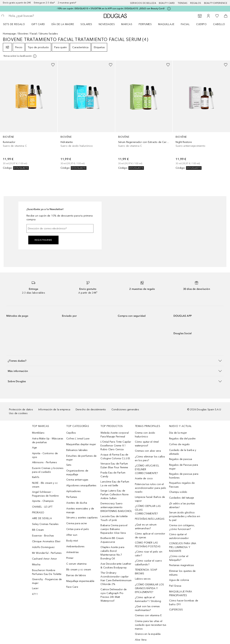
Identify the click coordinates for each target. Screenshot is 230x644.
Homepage (9, 34)
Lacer (35, 588)
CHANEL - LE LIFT (42, 507)
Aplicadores (73, 491)
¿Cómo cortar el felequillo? (179, 558)
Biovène (23, 34)
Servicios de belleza (143, 3)
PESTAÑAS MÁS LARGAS (150, 519)
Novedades (107, 24)
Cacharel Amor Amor (45, 559)
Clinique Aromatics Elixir (46, 541)
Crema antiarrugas (77, 480)
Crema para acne (77, 523)
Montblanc (38, 433)
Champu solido (178, 492)
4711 (35, 594)
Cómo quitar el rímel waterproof (147, 444)
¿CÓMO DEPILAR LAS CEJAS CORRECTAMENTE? (148, 510)
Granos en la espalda (148, 634)
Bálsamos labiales (77, 450)
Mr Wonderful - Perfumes (47, 553)
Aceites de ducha (77, 503)
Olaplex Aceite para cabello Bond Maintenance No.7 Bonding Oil (112, 553)
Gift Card (38, 24)
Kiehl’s (36, 477)
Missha (36, 565)
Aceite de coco (144, 478)
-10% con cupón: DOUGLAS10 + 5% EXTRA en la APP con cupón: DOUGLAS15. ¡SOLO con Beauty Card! (111, 8)
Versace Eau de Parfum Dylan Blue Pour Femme (114, 466)
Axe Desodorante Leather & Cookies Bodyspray (116, 566)
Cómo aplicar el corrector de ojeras (150, 536)
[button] (115, 361)
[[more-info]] (20, 56)
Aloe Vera (141, 640)
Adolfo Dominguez (43, 547)
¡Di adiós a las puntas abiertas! (182, 505)
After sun (72, 535)
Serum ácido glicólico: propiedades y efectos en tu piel (185, 516)
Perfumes (145, 24)
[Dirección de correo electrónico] (60, 228)
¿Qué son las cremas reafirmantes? (147, 608)
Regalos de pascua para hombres (184, 476)
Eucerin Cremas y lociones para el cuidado (48, 470)
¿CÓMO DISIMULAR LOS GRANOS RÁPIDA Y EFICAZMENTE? (149, 588)
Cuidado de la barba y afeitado (183, 452)
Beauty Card (167, 3)
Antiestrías (72, 552)
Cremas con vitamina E (148, 615)
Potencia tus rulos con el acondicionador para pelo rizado (151, 488)
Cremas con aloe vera (148, 451)
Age (35, 448)
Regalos (196, 3)
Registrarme (43, 240)
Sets (69, 465)
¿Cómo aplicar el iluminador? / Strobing (148, 599)
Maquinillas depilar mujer (81, 444)
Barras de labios (76, 575)
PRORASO (38, 513)
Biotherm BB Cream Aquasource (112, 540)
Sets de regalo (14, 24)
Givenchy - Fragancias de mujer (47, 581)
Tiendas (183, 3)
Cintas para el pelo (78, 529)
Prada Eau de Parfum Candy (113, 475)
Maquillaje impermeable (80, 581)
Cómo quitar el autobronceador (179, 536)
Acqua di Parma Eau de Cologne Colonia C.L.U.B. (115, 457)
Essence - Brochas (43, 536)
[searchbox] (34, 16)
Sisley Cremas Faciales (45, 524)
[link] (29, 115)
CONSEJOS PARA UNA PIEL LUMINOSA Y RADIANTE (183, 547)
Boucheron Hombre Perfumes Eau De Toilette (47, 572)
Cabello (219, 24)
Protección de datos (21, 410)
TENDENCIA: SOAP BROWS (146, 572)
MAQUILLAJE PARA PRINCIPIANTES (181, 593)
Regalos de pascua (181, 459)
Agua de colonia (179, 580)
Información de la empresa (54, 410)
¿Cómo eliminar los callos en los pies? (150, 459)
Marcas (127, 24)
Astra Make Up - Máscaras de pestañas (48, 440)
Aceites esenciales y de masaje (80, 510)
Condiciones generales (125, 410)
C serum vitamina (76, 564)
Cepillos (71, 433)
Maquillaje (166, 24)
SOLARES (86, 24)
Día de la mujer (178, 433)
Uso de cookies (18, 413)
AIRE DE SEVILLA (42, 518)
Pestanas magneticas (182, 565)
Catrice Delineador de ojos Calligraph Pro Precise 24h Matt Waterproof (114, 595)
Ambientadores (75, 546)
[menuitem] (16, 24)
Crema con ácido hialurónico (145, 435)
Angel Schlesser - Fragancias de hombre (45, 494)
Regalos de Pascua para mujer (184, 467)
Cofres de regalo (179, 444)
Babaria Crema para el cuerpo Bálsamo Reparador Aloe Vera (114, 529)
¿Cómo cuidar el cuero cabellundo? (148, 563)
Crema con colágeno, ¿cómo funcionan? (182, 527)
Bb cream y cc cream (79, 570)
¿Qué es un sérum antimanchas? (146, 527)
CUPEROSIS (176, 610)
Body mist (72, 541)
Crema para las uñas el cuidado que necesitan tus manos (151, 625)
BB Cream (38, 530)
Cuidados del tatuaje (182, 498)
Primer (70, 558)
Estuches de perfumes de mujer (81, 458)
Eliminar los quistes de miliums (182, 573)
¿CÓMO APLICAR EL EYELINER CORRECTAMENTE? (147, 469)
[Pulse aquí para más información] (169, 9)
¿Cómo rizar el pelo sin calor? (149, 554)
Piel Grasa (175, 586)
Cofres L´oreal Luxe (78, 439)
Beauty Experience (216, 3)
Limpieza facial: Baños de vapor (150, 499)
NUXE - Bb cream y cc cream (45, 485)
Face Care (72, 587)
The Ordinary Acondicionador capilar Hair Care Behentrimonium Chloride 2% (116, 578)
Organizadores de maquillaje (77, 473)
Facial (185, 24)
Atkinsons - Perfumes (44, 462)
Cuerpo (201, 24)
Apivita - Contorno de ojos (45, 455)
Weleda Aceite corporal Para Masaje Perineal (115, 435)
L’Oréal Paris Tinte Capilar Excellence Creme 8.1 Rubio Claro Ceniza (116, 446)
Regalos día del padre (182, 439)
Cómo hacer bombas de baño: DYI (184, 602)
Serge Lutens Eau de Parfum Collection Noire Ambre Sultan (115, 495)
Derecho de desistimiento (91, 410)
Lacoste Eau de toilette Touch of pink (114, 518)
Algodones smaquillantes (81, 485)
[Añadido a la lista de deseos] (53, 65)
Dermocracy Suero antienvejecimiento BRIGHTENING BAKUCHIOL (116, 507)
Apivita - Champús (43, 501)
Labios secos (143, 579)
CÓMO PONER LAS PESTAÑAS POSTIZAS (148, 545)
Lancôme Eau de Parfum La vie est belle (115, 484)
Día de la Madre (63, 24)
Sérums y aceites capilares (82, 518)
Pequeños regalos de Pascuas (182, 485)
